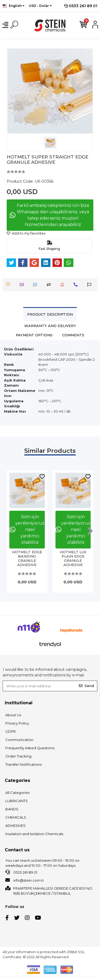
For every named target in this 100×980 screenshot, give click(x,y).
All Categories (17, 793)
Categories (17, 780)
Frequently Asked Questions (30, 748)
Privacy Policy (17, 723)
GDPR (11, 731)
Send (86, 686)
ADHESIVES (15, 826)
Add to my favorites (26, 233)
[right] (90, 531)
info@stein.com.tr (25, 880)
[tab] (50, 314)
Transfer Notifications (23, 764)
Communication (19, 740)
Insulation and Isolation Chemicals (34, 834)
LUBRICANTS (17, 801)
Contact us (17, 850)
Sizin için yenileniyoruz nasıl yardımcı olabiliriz (27, 529)
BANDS (12, 809)
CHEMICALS (16, 817)
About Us (13, 715)
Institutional (19, 703)
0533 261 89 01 (81, 6)
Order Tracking (18, 756)
